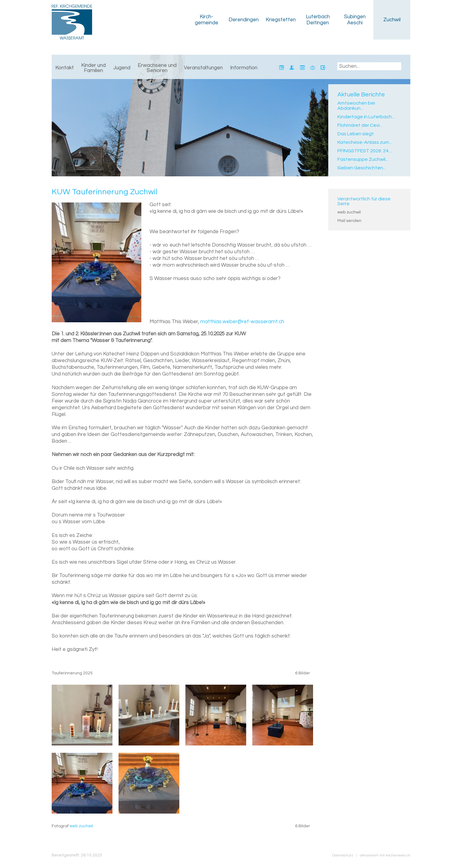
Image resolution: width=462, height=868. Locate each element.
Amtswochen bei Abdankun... (356, 106)
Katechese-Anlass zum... (365, 142)
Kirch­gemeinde (207, 20)
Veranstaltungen (203, 68)
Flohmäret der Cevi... (360, 125)
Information (244, 68)
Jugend (122, 68)
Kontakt (65, 68)
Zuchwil (392, 20)
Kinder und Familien (93, 68)
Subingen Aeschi (355, 20)
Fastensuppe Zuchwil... (363, 159)
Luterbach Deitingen (318, 20)
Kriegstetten (281, 20)
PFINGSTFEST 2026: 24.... (365, 151)
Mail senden (349, 221)
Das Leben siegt (356, 134)
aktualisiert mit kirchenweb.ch (385, 855)
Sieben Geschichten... (362, 168)
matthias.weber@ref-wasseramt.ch (242, 322)
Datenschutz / (346, 855)
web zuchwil (349, 212)
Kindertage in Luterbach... (366, 117)
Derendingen (244, 20)
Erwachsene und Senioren (157, 68)
